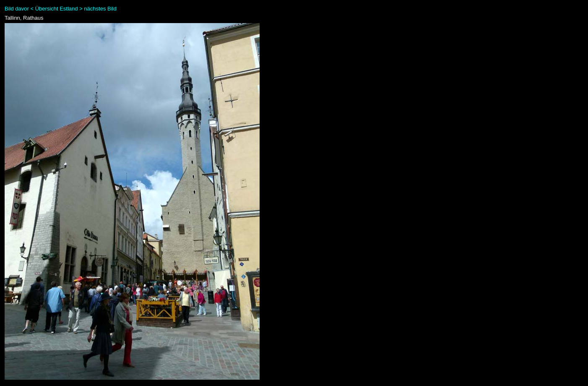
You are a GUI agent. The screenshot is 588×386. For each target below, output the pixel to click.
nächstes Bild (100, 9)
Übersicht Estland (57, 9)
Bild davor (17, 9)
